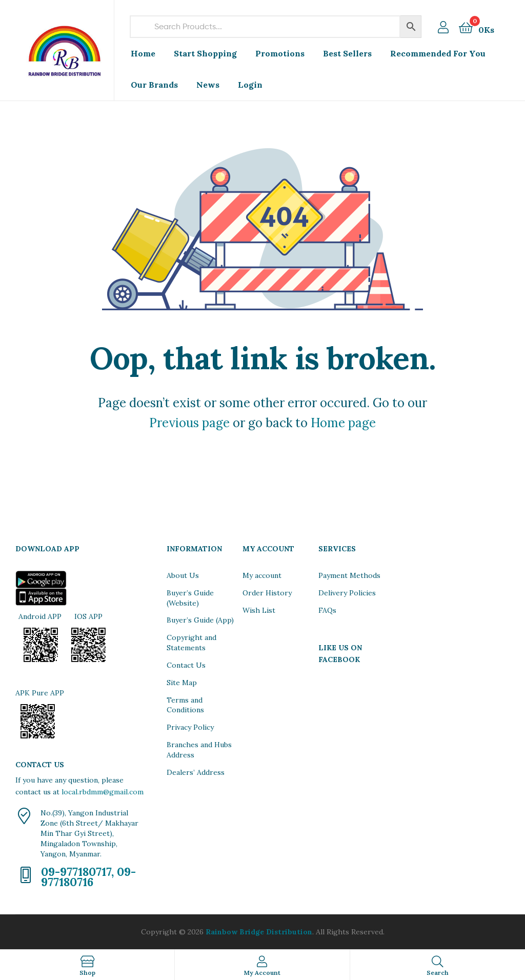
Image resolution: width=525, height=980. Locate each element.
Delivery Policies (347, 593)
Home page (343, 423)
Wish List (259, 610)
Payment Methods (349, 575)
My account (262, 575)
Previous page (189, 423)
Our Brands (154, 85)
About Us (183, 575)
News (208, 85)
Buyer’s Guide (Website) (190, 598)
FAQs (327, 610)
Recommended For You (438, 53)
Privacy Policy (190, 727)
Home (143, 53)
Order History (267, 593)
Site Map (182, 683)
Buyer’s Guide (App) (200, 620)
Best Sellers (347, 53)
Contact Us (186, 665)
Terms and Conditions (185, 705)
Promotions (280, 53)
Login (250, 85)
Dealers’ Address (196, 772)
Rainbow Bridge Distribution (259, 932)
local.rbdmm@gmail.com (103, 792)
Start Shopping (205, 53)
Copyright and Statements (191, 643)
